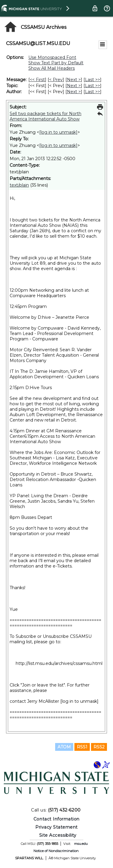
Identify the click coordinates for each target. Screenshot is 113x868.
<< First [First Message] (37, 80)
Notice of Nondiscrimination (56, 851)
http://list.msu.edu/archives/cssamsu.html (59, 663)
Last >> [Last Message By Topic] (93, 86)
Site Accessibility (58, 835)
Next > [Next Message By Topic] (74, 86)
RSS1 (82, 747)
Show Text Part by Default (56, 63)
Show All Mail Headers (52, 68)
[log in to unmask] (58, 132)
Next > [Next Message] (74, 80)
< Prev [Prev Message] (56, 80)
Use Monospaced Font (52, 57)
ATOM (64, 747)
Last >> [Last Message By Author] (93, 92)
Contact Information (56, 819)
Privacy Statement (56, 827)
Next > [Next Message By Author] (74, 92)
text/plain (19, 185)
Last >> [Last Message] (93, 80)
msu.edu (81, 844)
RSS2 (99, 747)
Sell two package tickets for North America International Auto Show (46, 116)
